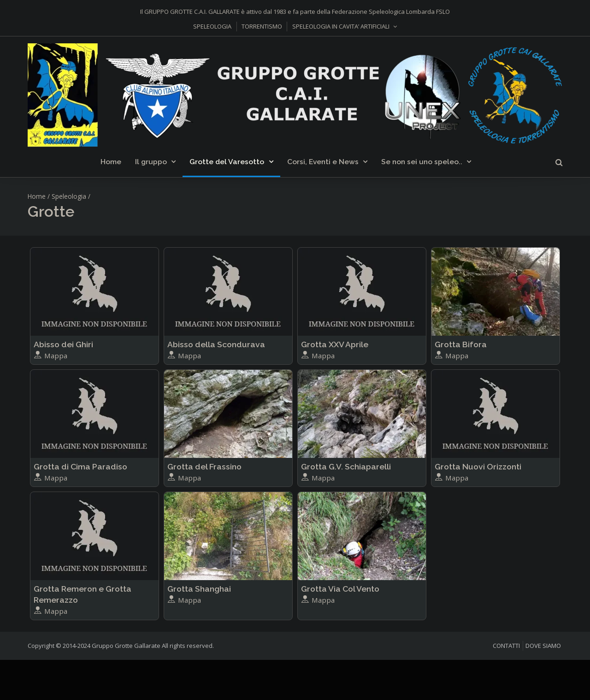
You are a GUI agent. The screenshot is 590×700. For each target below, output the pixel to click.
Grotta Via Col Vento (340, 589)
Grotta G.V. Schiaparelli (346, 466)
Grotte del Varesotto (227, 162)
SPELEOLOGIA (212, 26)
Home (111, 162)
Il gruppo (151, 162)
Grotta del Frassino (204, 466)
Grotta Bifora (461, 344)
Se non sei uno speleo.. (422, 162)
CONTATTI (506, 646)
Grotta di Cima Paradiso (80, 466)
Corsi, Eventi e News (323, 162)
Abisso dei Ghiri (63, 344)
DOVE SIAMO (543, 646)
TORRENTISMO (262, 26)
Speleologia (69, 196)
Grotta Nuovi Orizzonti (478, 466)
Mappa (50, 356)
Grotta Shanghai (199, 589)
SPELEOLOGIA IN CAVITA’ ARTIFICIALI (341, 26)
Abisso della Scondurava (216, 344)
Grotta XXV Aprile (335, 344)
